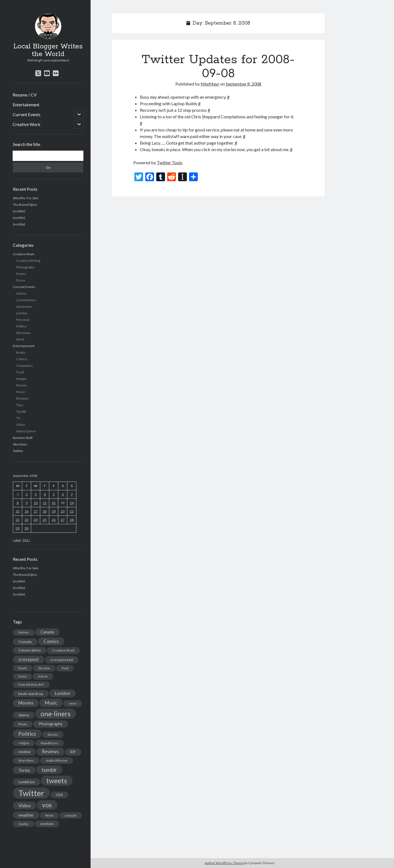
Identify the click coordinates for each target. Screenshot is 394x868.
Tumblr (21, 411)
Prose (21, 280)
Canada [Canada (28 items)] (47, 632)
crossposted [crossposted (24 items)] (62, 660)
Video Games (26, 431)
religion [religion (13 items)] (24, 743)
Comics (22, 359)
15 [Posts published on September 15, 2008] (18, 511)
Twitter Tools (170, 162)
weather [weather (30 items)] (26, 815)
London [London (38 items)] (62, 693)
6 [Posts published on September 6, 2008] (63, 494)
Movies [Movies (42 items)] (26, 703)
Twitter (18, 451)
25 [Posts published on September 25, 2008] (45, 520)
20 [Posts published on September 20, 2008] (63, 511)
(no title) (19, 211)
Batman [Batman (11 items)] (24, 632)
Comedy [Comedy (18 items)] (25, 642)
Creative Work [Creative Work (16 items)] (63, 650)
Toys (20, 405)
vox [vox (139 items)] (47, 805)
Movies (22, 385)
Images (21, 379)
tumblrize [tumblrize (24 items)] (27, 782)
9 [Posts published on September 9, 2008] (27, 503)
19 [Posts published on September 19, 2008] (54, 511)
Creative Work (27, 124)
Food (20, 372)
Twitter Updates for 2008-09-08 (218, 67)
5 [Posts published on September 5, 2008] (54, 494)
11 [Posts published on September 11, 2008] (45, 503)
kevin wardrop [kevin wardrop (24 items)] (31, 693)
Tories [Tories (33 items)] (24, 770)
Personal (23, 320)
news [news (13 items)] (73, 703)
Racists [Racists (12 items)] (53, 734)
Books (21, 352)
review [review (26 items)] (24, 752)
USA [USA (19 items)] (59, 795)
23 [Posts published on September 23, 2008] (27, 520)
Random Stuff (23, 438)
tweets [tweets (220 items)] (57, 781)
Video (21, 425)
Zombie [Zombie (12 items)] (24, 824)
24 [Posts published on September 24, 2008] (36, 520)
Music (21, 392)
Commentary (26, 300)
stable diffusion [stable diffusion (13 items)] (57, 760)
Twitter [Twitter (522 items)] (31, 793)
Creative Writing (28, 261)
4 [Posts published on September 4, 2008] (45, 494)
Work (20, 339)
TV (18, 418)
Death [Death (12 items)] (23, 668)
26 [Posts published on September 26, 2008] (54, 520)
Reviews (22, 398)
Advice (21, 293)
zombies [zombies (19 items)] (47, 824)
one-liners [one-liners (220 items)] (56, 714)
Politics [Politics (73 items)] (27, 734)
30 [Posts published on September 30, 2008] (27, 528)
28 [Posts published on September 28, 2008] (72, 520)
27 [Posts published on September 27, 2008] (63, 520)
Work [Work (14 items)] (49, 815)
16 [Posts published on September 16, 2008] (27, 511)
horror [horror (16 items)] (43, 676)
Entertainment (26, 105)
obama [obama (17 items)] (24, 715)
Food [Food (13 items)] (65, 668)
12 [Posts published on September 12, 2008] (54, 503)
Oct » (26, 540)
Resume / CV (25, 95)
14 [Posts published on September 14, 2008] (72, 503)
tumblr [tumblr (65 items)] (49, 770)
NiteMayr (210, 84)
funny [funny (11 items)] (22, 676)
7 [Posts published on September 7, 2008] (72, 494)
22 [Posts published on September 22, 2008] (18, 520)
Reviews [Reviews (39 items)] (50, 752)
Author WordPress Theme (224, 863)
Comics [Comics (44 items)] (51, 641)
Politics (21, 326)
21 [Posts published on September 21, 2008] (72, 511)
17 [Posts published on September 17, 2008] (36, 511)
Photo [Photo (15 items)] (23, 724)
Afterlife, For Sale (26, 198)
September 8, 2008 (244, 84)
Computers (24, 366)
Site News (23, 333)
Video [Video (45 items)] (24, 806)
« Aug (17, 540)
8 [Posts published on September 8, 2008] (18, 503)
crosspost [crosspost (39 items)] (29, 659)
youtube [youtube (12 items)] (71, 815)
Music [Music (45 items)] (51, 703)
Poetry (21, 274)
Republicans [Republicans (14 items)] (50, 743)
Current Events (27, 114)
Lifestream (24, 307)
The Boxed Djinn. (25, 205)
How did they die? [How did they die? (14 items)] (31, 684)
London (22, 313)
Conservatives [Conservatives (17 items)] (30, 650)
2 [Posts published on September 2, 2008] (27, 494)
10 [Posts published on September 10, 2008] (36, 503)
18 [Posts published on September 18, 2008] (45, 511)
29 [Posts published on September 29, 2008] (18, 528)
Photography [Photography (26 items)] (51, 724)
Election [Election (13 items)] (44, 668)
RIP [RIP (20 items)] (73, 752)
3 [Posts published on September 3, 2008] (36, 494)
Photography (25, 267)
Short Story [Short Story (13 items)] (26, 760)
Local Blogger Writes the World (48, 50)
